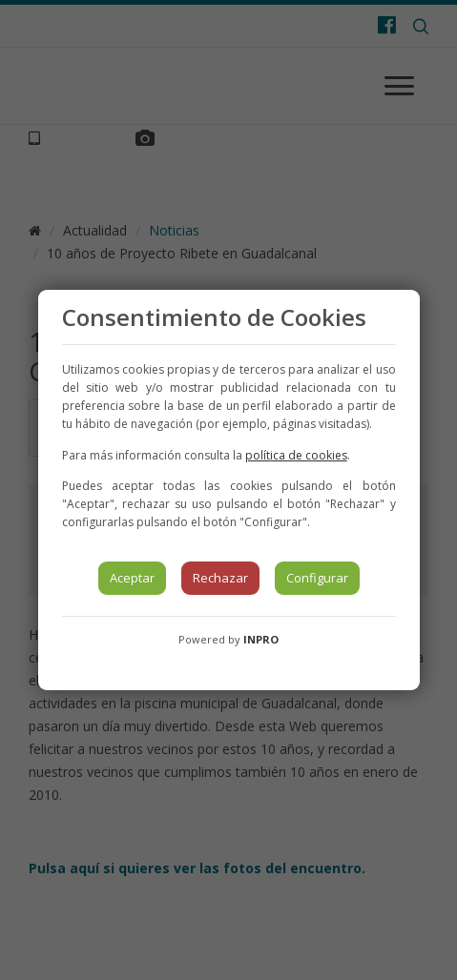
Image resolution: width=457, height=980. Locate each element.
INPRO (261, 639)
